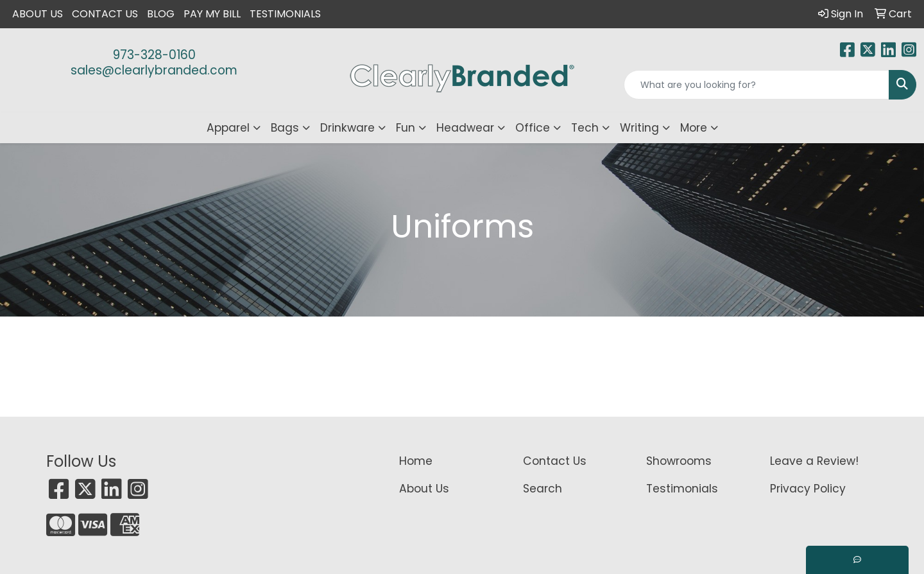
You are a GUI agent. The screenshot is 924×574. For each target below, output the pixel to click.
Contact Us (105, 14)
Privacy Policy (808, 489)
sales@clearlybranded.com (154, 70)
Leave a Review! (814, 461)
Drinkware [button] (347, 128)
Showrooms (679, 461)
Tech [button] (585, 128)
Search (543, 489)
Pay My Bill (212, 14)
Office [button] (533, 128)
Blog (161, 14)
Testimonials (285, 14)
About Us (38, 14)
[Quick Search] (757, 85)
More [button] (694, 128)
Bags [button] (285, 128)
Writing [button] (639, 128)
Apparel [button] (228, 128)
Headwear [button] (465, 128)
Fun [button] (406, 128)
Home (416, 461)
